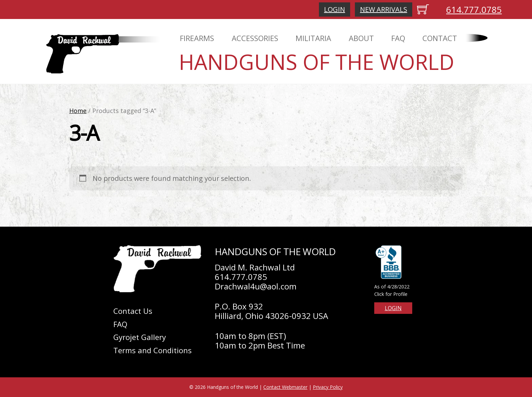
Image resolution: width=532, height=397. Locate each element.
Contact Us (133, 311)
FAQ (398, 38)
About (361, 38)
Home (78, 111)
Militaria (313, 38)
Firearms (197, 38)
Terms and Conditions (153, 350)
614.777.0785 (474, 10)
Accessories (255, 38)
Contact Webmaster (285, 387)
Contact (440, 38)
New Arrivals (384, 9)
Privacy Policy (328, 387)
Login (335, 9)
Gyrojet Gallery (140, 337)
